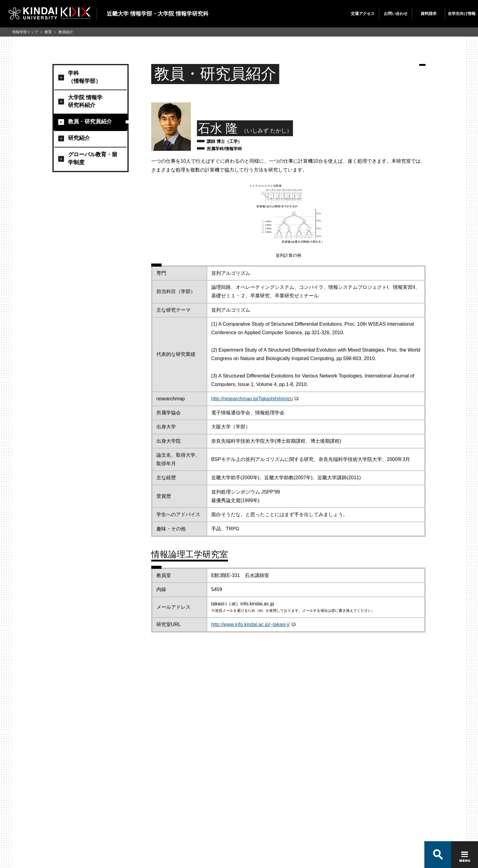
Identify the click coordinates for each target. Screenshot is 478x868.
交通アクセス (363, 14)
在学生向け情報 (462, 14)
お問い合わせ (396, 14)
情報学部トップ (25, 32)
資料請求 (429, 14)
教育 (48, 32)
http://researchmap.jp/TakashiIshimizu (252, 399)
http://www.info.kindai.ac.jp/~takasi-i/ (250, 624)
